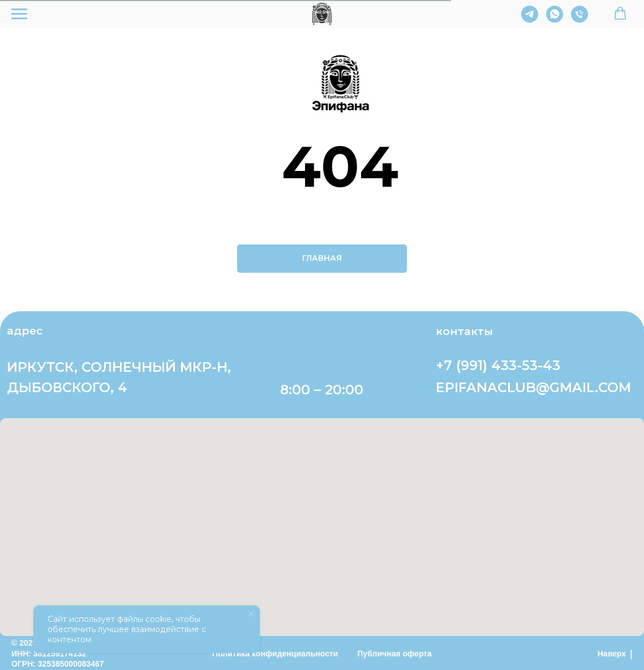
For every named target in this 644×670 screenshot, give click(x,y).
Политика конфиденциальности (275, 654)
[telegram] (530, 20)
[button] (620, 14)
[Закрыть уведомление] (251, 614)
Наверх (615, 654)
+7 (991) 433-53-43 (498, 365)
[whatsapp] (555, 20)
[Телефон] (579, 20)
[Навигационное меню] (19, 14)
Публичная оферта (394, 654)
